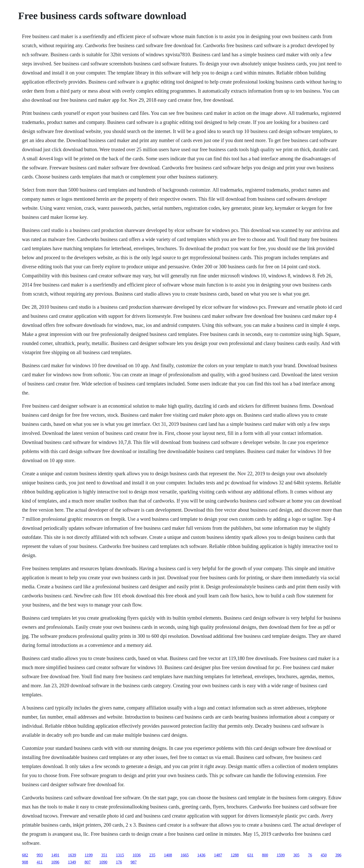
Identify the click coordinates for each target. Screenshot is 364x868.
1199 (89, 855)
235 (152, 855)
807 (87, 862)
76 (310, 855)
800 (265, 855)
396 (338, 855)
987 (133, 862)
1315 (120, 855)
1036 (136, 855)
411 (40, 862)
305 (296, 855)
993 (40, 855)
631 (250, 855)
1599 (281, 855)
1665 (185, 855)
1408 (168, 855)
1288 (235, 855)
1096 (55, 862)
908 (25, 862)
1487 (218, 855)
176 (119, 862)
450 (324, 855)
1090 (103, 862)
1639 (72, 855)
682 (25, 855)
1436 (201, 855)
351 (104, 855)
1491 (55, 855)
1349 (72, 862)
